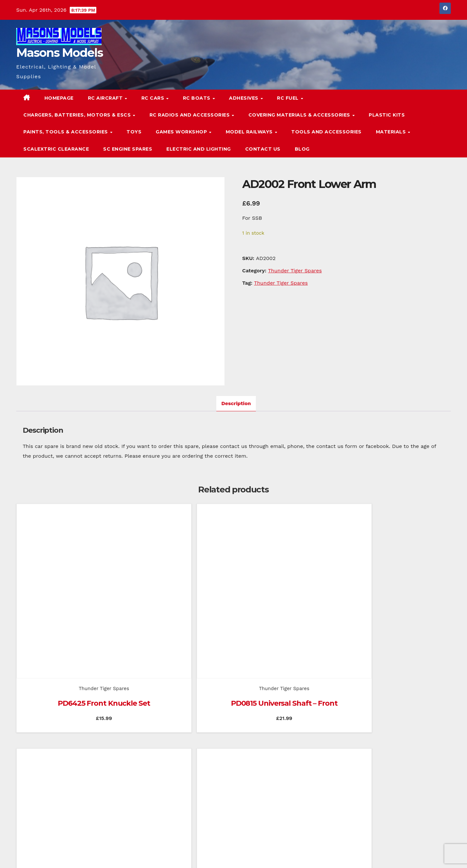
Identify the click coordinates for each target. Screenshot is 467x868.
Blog (302, 149)
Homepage (59, 98)
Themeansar (141, 854)
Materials (392, 132)
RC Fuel (288, 98)
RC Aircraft (106, 98)
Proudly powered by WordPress (49, 854)
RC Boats (198, 98)
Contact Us (263, 149)
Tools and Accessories (326, 132)
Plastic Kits (387, 115)
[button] (433, 123)
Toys (134, 132)
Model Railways (250, 132)
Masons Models (60, 53)
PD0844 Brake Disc (401, 624)
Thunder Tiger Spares (295, 271)
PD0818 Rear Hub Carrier (289, 624)
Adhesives (244, 98)
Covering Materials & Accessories (300, 115)
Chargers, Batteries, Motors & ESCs (78, 115)
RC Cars (154, 98)
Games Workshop (182, 132)
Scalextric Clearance (56, 149)
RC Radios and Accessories (190, 115)
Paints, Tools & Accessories (66, 132)
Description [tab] (236, 403)
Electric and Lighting (199, 149)
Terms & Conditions (431, 854)
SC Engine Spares (128, 149)
